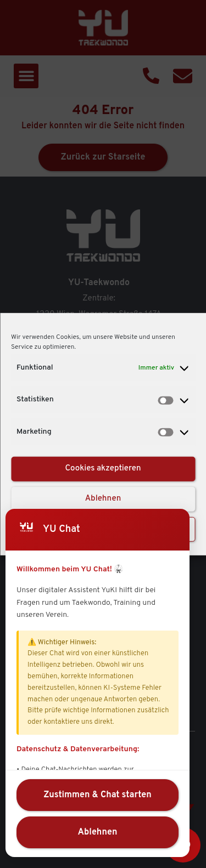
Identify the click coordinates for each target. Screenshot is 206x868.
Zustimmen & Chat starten (98, 795)
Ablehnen (103, 499)
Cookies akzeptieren (103, 469)
